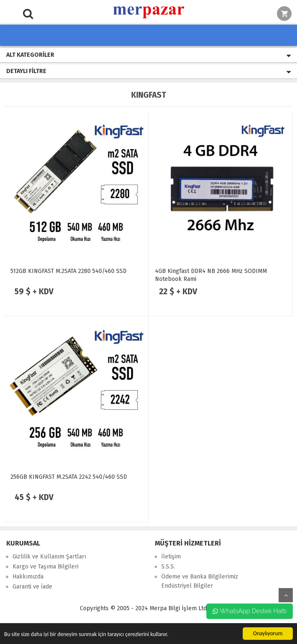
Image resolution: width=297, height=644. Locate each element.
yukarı (286, 595)
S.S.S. (168, 567)
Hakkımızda (28, 577)
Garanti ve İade (32, 587)
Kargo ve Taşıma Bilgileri (46, 567)
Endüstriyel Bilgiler (187, 586)
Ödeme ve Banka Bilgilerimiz (200, 577)
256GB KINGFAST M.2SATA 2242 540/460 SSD (69, 477)
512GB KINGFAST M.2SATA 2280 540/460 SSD (69, 271)
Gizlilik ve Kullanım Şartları (49, 557)
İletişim (171, 557)
